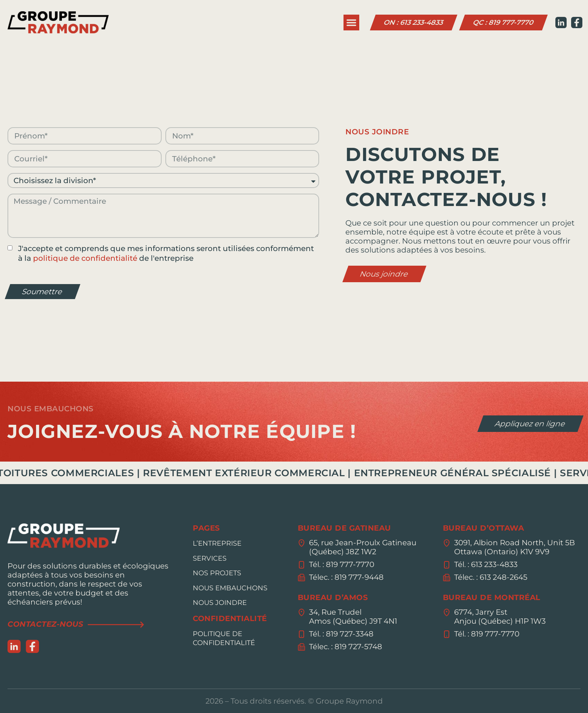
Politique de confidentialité (224, 638)
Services (210, 558)
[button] (351, 23)
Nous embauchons (230, 588)
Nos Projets (217, 573)
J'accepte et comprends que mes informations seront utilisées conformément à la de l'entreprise (166, 253)
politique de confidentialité (85, 258)
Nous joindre (220, 603)
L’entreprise (217, 543)
